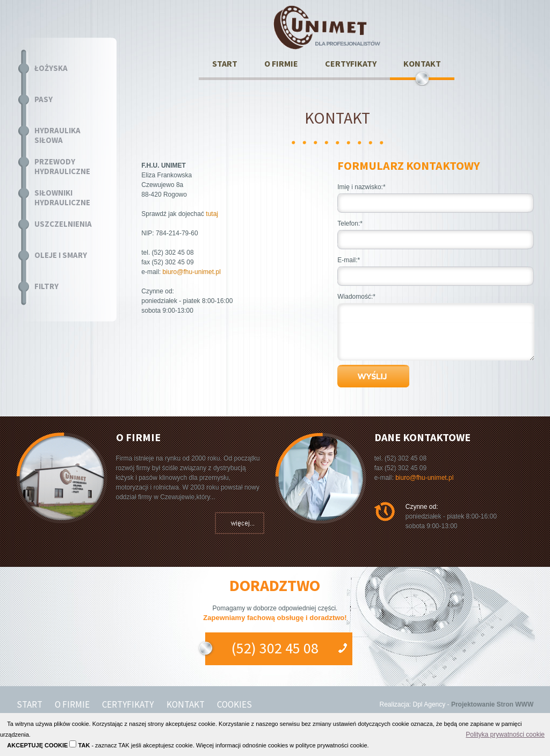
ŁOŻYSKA (51, 68)
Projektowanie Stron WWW (492, 704)
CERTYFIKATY (351, 63)
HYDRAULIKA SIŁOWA (57, 135)
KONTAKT (422, 63)
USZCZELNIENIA (63, 224)
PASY (44, 99)
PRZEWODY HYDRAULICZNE (62, 167)
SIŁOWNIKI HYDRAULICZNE (62, 198)
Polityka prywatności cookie (505, 735)
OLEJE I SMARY (61, 255)
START (225, 63)
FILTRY (46, 286)
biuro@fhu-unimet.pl (192, 272)
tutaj (212, 214)
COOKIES (234, 704)
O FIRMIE (281, 63)
